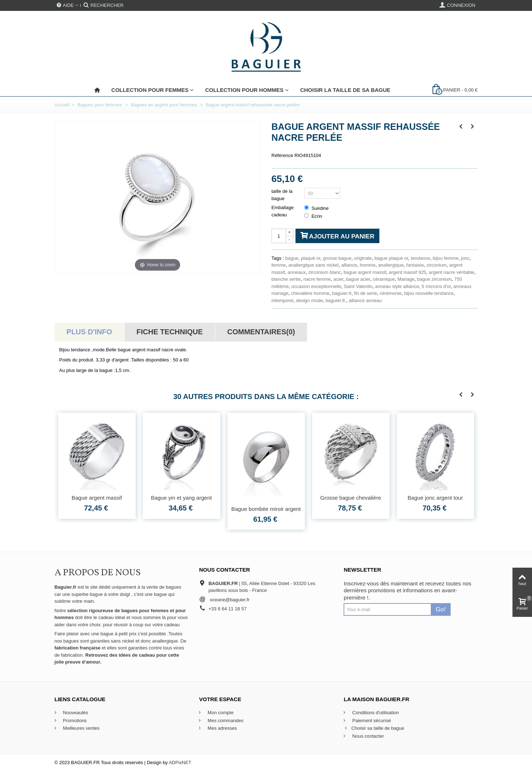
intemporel (283, 300)
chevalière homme (310, 293)
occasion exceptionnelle (316, 286)
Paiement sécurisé (371, 721)
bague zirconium (434, 279)
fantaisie (415, 265)
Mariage (406, 279)
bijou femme (446, 258)
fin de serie (366, 293)
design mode (309, 300)
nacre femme (317, 279)
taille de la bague (282, 195)
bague (292, 258)
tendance (421, 258)
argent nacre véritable (452, 272)
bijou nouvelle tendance (429, 293)
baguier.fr (342, 293)
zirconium (437, 265)
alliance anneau (365, 300)
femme (279, 265)
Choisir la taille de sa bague (345, 90)
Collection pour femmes (150, 90)
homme (368, 265)
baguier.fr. (336, 300)
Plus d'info (89, 332)
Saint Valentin (358, 286)
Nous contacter (367, 736)
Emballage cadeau (283, 211)
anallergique (391, 265)
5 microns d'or (436, 286)
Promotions (74, 721)
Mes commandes (225, 721)
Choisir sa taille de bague (374, 728)
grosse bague (337, 258)
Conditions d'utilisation (375, 713)
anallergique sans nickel (313, 265)
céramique (384, 279)
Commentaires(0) (261, 332)
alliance (349, 265)
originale (363, 258)
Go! (441, 609)
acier (338, 279)
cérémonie (391, 293)
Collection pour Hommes (244, 90)
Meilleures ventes (81, 728)
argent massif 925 (407, 272)
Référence (282, 155)
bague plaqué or (391, 258)
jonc (465, 258)
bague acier (358, 279)
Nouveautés (75, 713)
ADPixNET (180, 762)
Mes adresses (222, 728)
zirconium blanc (324, 272)
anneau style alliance (397, 286)
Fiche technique (169, 332)
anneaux (297, 272)
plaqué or (311, 258)
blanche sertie (286, 279)
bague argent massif (365, 272)
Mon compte (220, 713)
